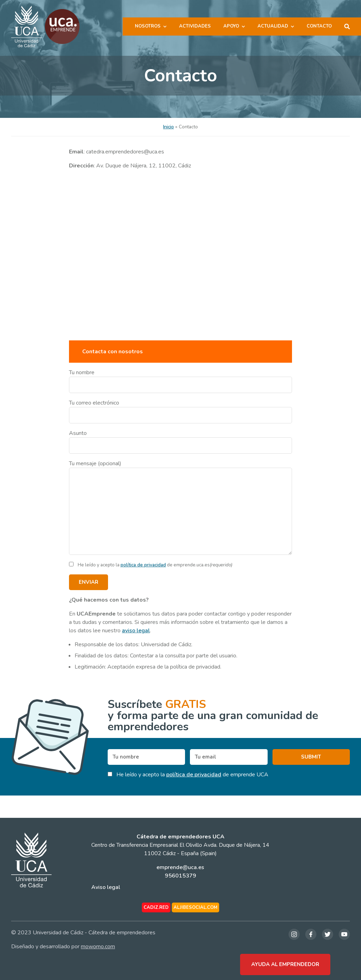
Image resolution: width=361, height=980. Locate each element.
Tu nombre (180, 381)
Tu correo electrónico (180, 411)
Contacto (319, 26)
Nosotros (148, 26)
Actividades (195, 26)
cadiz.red (156, 907)
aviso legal (136, 631)
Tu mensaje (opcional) (180, 507)
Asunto (180, 442)
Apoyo (231, 26)
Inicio (168, 127)
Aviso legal (106, 887)
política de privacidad (143, 565)
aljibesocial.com (195, 907)
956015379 (180, 876)
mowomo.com (98, 947)
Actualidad (273, 26)
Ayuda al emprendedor (285, 964)
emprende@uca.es (180, 867)
